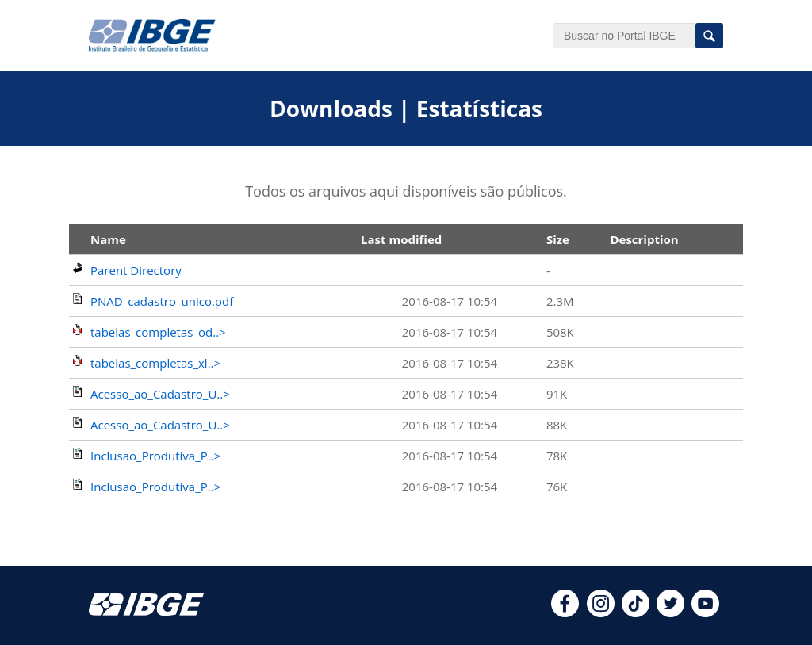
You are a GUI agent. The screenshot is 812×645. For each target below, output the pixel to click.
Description (644, 239)
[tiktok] (636, 613)
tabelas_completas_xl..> (155, 363)
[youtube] (705, 613)
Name (108, 239)
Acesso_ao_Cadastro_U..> (160, 394)
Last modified (401, 239)
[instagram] (601, 613)
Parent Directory (136, 270)
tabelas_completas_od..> (158, 332)
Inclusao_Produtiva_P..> (155, 456)
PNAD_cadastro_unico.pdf (162, 301)
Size (558, 239)
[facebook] (565, 613)
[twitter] (670, 613)
